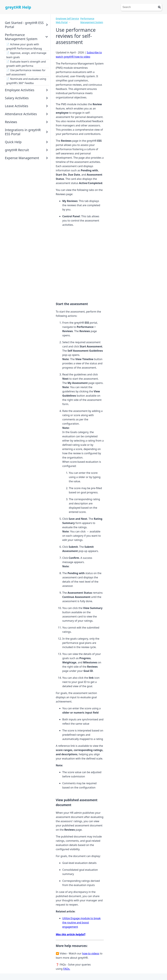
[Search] (139, 7)
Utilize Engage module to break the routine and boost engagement (81, 923)
